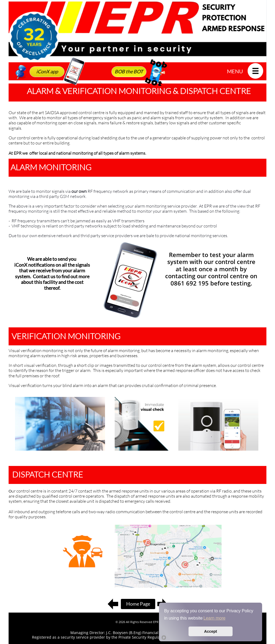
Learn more (215, 618)
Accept (211, 631)
